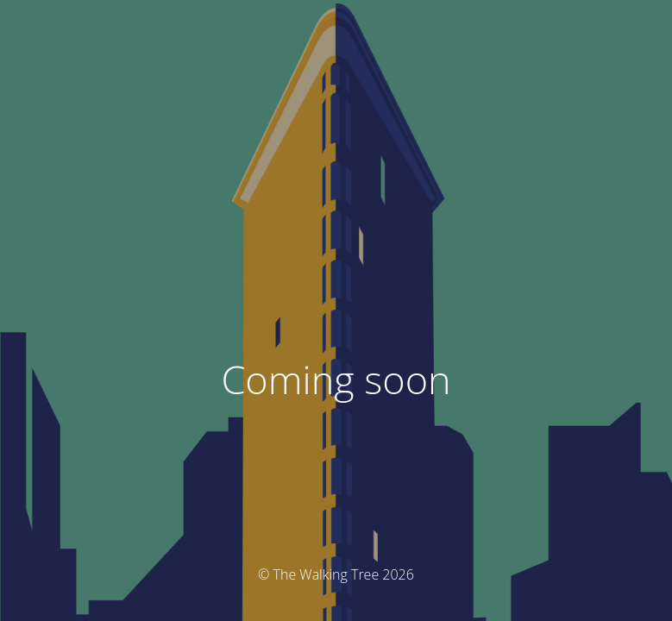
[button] (336, 187)
